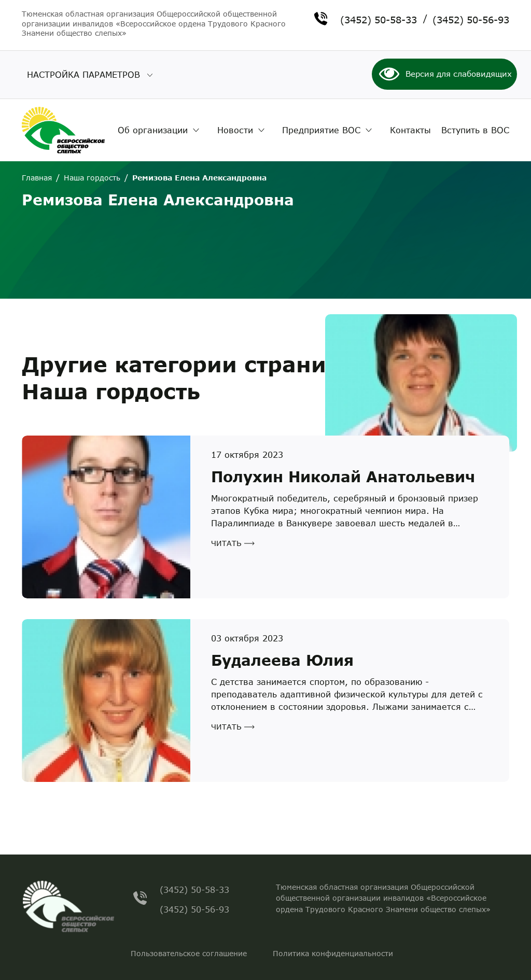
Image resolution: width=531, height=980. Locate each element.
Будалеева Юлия (282, 660)
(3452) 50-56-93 (471, 18)
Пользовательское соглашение (189, 953)
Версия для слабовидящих (459, 74)
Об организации (153, 130)
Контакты (410, 130)
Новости (235, 130)
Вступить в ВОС (475, 130)
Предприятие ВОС (321, 130)
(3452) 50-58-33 (379, 18)
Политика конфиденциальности (333, 953)
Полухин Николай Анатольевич (343, 477)
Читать (226, 543)
